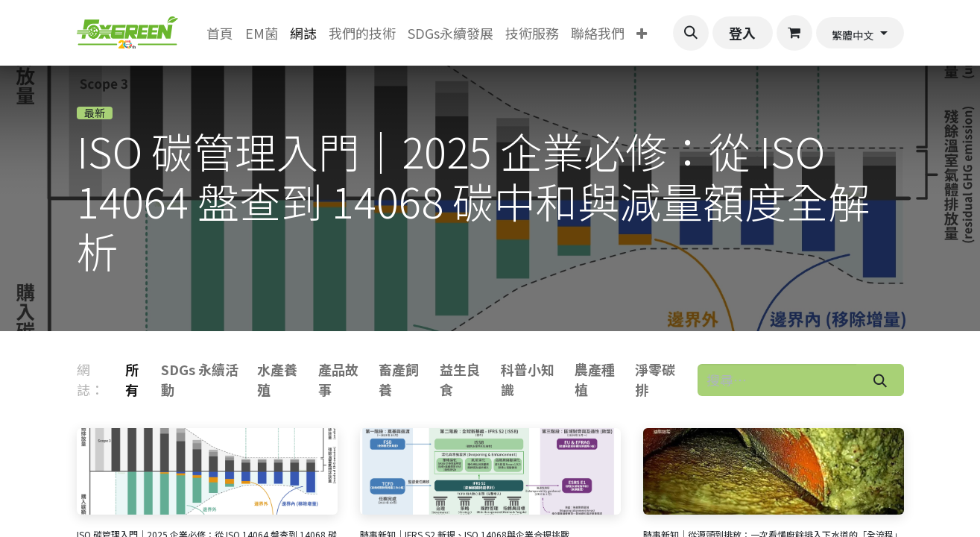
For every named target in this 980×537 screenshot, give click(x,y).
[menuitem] (220, 33)
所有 (132, 379)
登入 (742, 33)
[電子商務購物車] (794, 33)
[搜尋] (880, 380)
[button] (691, 33)
